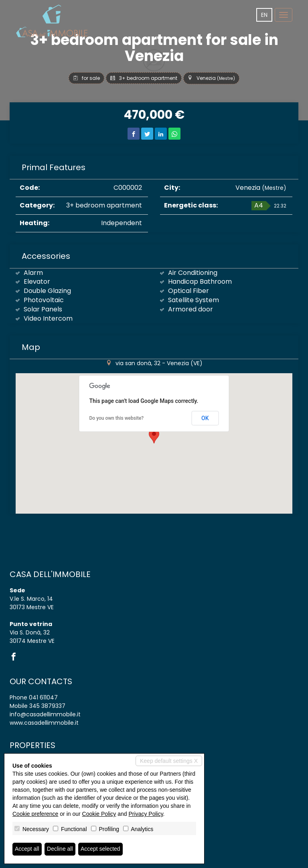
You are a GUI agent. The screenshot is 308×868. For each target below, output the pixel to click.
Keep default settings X (169, 761)
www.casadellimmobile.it (44, 723)
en (264, 15)
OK (205, 418)
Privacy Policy (146, 814)
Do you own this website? (117, 418)
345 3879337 (47, 706)
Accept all (27, 849)
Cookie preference (35, 814)
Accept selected (100, 849)
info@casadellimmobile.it (45, 714)
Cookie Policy (99, 814)
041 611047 (43, 697)
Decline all (60, 849)
